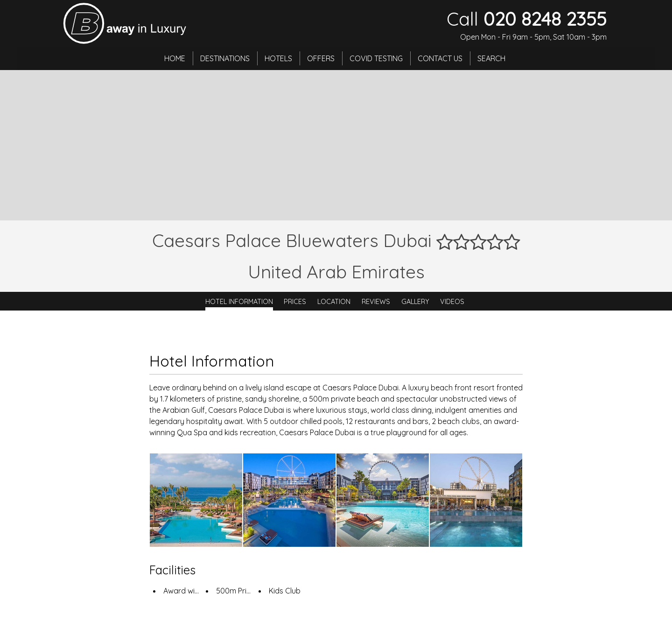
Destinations (225, 58)
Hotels (278, 58)
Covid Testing (376, 58)
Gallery (415, 301)
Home (175, 58)
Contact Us (440, 58)
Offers (321, 58)
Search (491, 58)
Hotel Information (239, 301)
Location (334, 301)
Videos (452, 301)
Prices (295, 301)
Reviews (376, 301)
